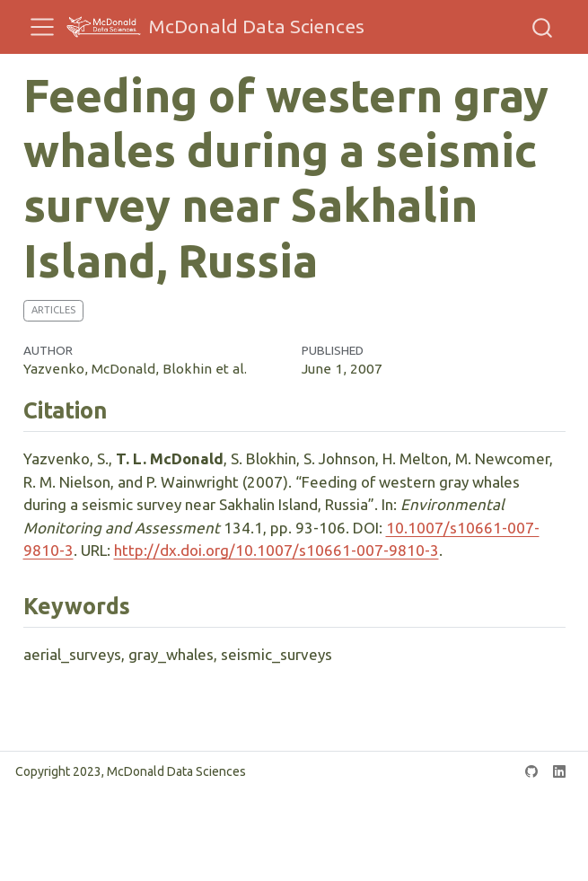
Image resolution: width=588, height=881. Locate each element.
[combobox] (543, 27)
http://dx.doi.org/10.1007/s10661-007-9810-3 (276, 550)
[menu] (42, 27)
